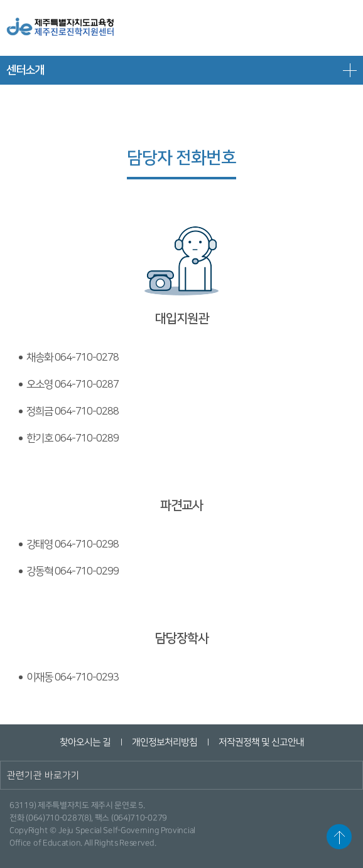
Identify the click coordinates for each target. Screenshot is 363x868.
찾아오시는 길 (84, 742)
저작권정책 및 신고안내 (261, 742)
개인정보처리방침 (164, 742)
